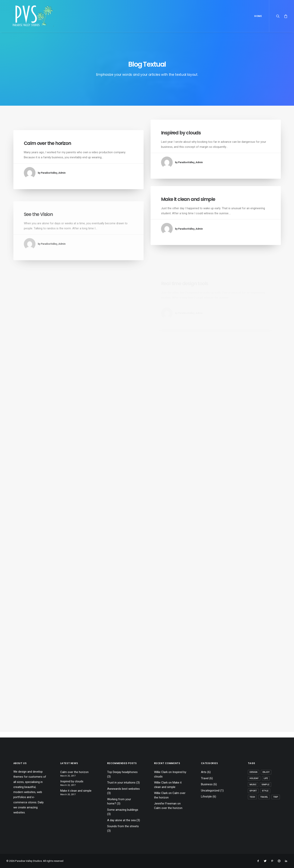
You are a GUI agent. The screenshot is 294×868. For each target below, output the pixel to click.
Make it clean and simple (188, 211)
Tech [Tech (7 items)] (252, 797)
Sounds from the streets (123, 826)
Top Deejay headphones (122, 772)
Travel (205, 778)
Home (258, 16)
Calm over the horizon (47, 143)
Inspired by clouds (181, 133)
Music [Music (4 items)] (253, 785)
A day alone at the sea (121, 820)
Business (207, 784)
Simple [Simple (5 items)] (266, 785)
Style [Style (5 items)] (265, 791)
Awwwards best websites (123, 789)
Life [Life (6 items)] (266, 778)
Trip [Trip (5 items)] (276, 797)
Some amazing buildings (123, 810)
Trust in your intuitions (121, 783)
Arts (204, 772)
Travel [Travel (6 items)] (264, 797)
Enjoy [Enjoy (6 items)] (266, 772)
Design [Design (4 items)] (253, 772)
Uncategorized (210, 791)
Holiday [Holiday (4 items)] (254, 778)
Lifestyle (206, 797)
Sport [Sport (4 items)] (253, 791)
